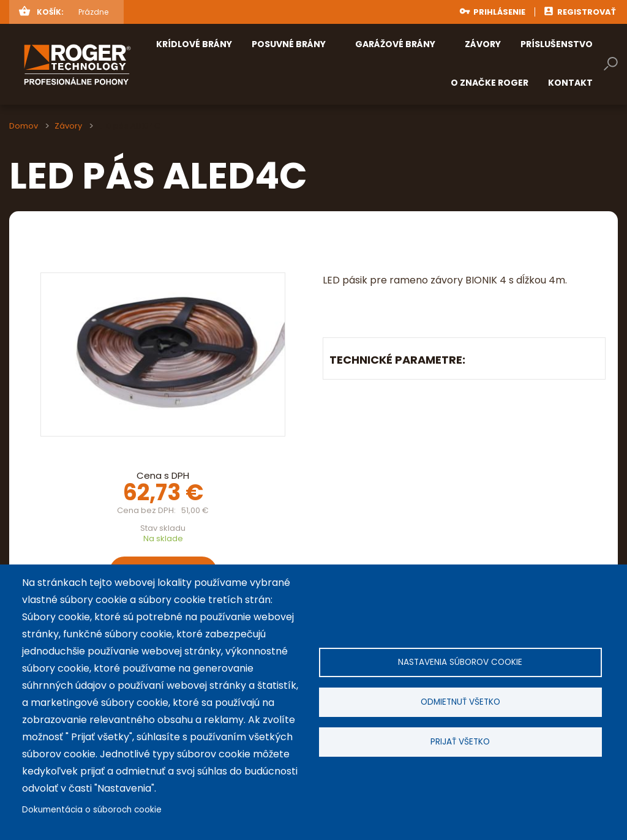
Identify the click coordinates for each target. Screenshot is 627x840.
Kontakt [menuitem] (570, 83)
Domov (24, 126)
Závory (68, 126)
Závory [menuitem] (483, 44)
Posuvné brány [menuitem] (289, 44)
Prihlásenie (499, 12)
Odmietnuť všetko (460, 702)
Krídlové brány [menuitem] (194, 44)
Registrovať (587, 12)
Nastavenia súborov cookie (460, 662)
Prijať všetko (460, 742)
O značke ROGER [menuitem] (490, 83)
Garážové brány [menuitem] (395, 44)
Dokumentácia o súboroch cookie (92, 810)
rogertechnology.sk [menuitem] (97, 64)
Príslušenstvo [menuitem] (557, 44)
